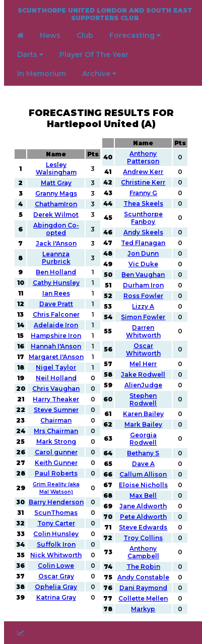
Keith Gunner (56, 463)
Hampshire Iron (56, 336)
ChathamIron (56, 204)
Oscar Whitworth (143, 349)
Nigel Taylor (56, 367)
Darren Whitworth (143, 331)
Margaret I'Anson (56, 357)
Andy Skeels (143, 232)
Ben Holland (56, 272)
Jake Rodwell (143, 374)
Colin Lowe (56, 566)
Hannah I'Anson (56, 346)
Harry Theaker (56, 399)
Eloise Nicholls (143, 485)
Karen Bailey (143, 414)
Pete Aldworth (143, 517)
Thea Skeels (143, 203)
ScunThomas (56, 513)
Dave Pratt (56, 304)
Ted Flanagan (143, 243)
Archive (99, 74)
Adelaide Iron (56, 325)
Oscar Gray (56, 576)
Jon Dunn (143, 253)
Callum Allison (143, 474)
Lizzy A (143, 306)
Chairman (56, 420)
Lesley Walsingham (56, 168)
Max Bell (143, 495)
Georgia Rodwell (143, 439)
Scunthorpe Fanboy (143, 218)
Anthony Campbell (143, 552)
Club (85, 35)
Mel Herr (143, 364)
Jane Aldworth (143, 506)
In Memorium (42, 74)
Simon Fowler (143, 317)
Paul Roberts (56, 473)
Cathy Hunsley (56, 283)
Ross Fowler (143, 296)
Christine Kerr (143, 182)
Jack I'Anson (56, 243)
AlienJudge (143, 385)
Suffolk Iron (56, 544)
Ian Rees (56, 293)
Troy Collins (143, 538)
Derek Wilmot (56, 215)
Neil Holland (56, 378)
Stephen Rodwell (143, 399)
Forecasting (135, 35)
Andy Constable (143, 577)
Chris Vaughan (56, 389)
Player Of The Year (94, 54)
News (50, 35)
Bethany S (143, 453)
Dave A (143, 464)
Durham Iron (143, 285)
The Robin (143, 567)
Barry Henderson (56, 502)
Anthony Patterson (143, 157)
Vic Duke (143, 264)
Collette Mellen (143, 598)
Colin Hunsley (56, 534)
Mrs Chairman (56, 431)
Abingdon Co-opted (56, 229)
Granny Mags (56, 193)
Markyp (143, 609)
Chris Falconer (56, 314)
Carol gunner (56, 452)
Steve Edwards (143, 527)
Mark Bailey (143, 424)
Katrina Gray (56, 597)
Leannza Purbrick (56, 258)
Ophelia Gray (56, 587)
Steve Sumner (56, 410)
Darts (30, 54)
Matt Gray (56, 183)
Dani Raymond (143, 588)
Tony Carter (56, 523)
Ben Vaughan (143, 275)
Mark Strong (56, 442)
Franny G (143, 193)
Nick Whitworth (56, 555)
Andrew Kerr (143, 172)
